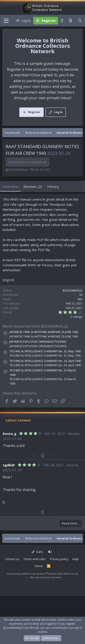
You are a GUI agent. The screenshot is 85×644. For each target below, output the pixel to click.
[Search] (80, 21)
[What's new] (70, 21)
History (53, 186)
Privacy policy (59, 559)
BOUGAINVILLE (19, 170)
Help (76, 559)
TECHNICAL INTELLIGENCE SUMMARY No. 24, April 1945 (45, 361)
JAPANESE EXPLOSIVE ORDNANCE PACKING (38, 342)
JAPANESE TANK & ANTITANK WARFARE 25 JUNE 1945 (44, 332)
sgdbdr (9, 465)
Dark (37, 552)
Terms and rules (35, 559)
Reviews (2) (33, 186)
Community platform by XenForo (43, 574)
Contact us (12, 559)
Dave (59, 577)
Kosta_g (10, 434)
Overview (10, 186)
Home (39, 566)
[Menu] (6, 21)
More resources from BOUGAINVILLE (35, 326)
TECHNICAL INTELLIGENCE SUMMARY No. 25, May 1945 (45, 351)
